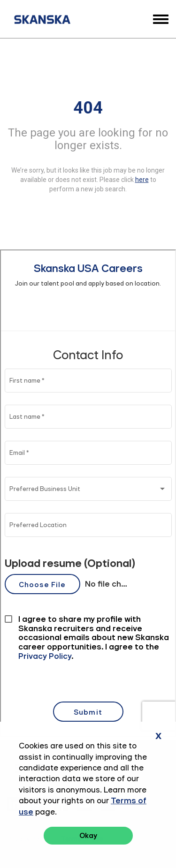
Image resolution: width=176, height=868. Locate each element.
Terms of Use (82, 839)
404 (88, 107)
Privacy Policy (28, 839)
